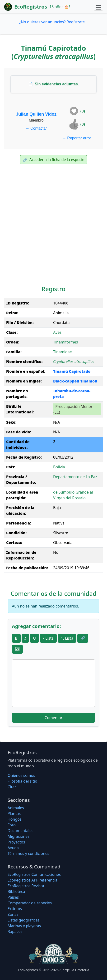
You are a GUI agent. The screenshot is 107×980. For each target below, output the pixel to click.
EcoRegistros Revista (26, 886)
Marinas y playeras (24, 926)
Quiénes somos (21, 775)
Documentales (20, 831)
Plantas (14, 813)
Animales (16, 808)
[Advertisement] (53, 226)
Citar (12, 787)
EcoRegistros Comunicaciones (34, 874)
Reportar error (77, 138)
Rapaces (15, 931)
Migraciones (19, 836)
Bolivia (59, 467)
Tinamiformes (65, 342)
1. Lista (67, 638)
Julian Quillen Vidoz (36, 114)
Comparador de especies (30, 903)
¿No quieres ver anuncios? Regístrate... (53, 22)
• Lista (48, 638)
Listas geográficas (23, 920)
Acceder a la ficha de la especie (54, 160)
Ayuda (13, 848)
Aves (57, 332)
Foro (12, 825)
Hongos (15, 819)
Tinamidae (63, 352)
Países (13, 897)
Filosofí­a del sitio (22, 781)
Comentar (53, 718)
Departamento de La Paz (75, 477)
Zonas (13, 914)
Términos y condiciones (28, 853)
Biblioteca (16, 892)
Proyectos (16, 842)
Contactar (36, 128)
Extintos (15, 909)
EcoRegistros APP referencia (33, 880)
